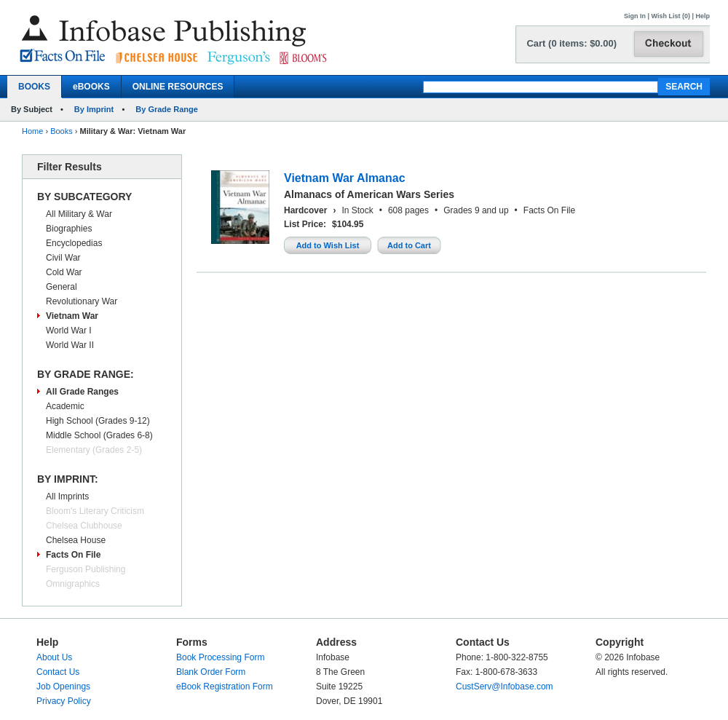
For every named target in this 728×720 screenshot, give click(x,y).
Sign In (635, 16)
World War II (70, 345)
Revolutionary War (82, 301)
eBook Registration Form (225, 687)
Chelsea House (76, 540)
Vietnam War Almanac (345, 178)
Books (62, 131)
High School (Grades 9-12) (98, 421)
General (62, 287)
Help (703, 16)
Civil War (63, 258)
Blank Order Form (211, 672)
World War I (69, 331)
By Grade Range (167, 109)
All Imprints (67, 497)
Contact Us (58, 672)
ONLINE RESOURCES (178, 87)
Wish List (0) (671, 16)
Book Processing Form (220, 657)
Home (32, 131)
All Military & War (79, 214)
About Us (54, 657)
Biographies (69, 229)
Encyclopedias (74, 243)
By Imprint (94, 109)
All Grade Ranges (82, 392)
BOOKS (34, 87)
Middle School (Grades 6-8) (99, 435)
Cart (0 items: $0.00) (571, 43)
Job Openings (63, 687)
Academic (65, 406)
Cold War (64, 272)
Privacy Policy (64, 701)
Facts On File (73, 555)
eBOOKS (91, 87)
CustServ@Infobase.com (505, 687)
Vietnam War (72, 316)
